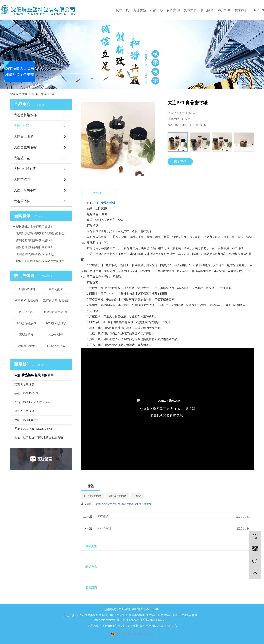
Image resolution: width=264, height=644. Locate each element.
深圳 (162, 626)
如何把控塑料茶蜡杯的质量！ (35, 247)
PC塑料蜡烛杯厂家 (56, 312)
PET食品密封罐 (93, 496)
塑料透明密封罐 (117, 496)
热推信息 (111, 609)
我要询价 (180, 161)
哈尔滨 (113, 626)
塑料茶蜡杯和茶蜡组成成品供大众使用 (40, 261)
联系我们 (241, 10)
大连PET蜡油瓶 (25, 169)
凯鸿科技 (137, 620)
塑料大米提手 (26, 346)
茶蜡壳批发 (56, 289)
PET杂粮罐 (104, 528)
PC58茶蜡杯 (27, 312)
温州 (149, 626)
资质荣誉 (190, 10)
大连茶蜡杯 (22, 201)
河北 (105, 626)
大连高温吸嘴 (24, 136)
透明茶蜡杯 (26, 335)
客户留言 (224, 10)
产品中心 (156, 10)
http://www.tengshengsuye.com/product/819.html (124, 504)
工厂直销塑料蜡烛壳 (56, 301)
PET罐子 (103, 516)
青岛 (156, 626)
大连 (143, 626)
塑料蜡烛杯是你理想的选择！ (35, 227)
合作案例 (173, 10)
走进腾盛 (140, 10)
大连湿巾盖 (22, 158)
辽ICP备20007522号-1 (156, 620)
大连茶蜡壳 (22, 180)
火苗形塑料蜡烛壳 (26, 301)
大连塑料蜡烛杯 (25, 115)
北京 (168, 626)
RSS (148, 609)
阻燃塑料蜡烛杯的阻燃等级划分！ (37, 254)
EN (262, 10)
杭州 (136, 626)
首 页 (35, 94)
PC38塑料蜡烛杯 (56, 346)
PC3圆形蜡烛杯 (26, 323)
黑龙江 (122, 626)
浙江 (130, 626)
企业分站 (124, 609)
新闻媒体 (207, 10)
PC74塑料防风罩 (56, 323)
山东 (174, 626)
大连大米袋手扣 (25, 190)
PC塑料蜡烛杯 (27, 289)
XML (156, 609)
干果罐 (137, 496)
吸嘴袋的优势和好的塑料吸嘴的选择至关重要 (43, 234)
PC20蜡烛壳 (56, 335)
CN (255, 10)
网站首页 (122, 10)
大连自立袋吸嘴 (25, 147)
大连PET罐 (48, 94)
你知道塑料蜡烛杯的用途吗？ (35, 240)
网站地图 (138, 609)
